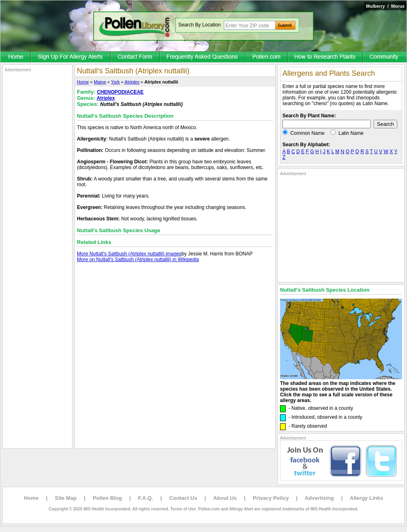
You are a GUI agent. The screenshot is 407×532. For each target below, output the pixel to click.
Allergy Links (367, 498)
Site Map (66, 498)
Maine (100, 82)
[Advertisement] (37, 195)
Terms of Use (183, 509)
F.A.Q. (146, 498)
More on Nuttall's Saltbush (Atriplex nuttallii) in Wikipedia (138, 259)
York (116, 82)
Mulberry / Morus (385, 6)
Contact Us (183, 498)
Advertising (319, 498)
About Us (225, 498)
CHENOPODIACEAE (120, 92)
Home (83, 82)
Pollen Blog (107, 498)
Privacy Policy (271, 498)
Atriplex (132, 82)
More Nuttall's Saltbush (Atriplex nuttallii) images (129, 254)
